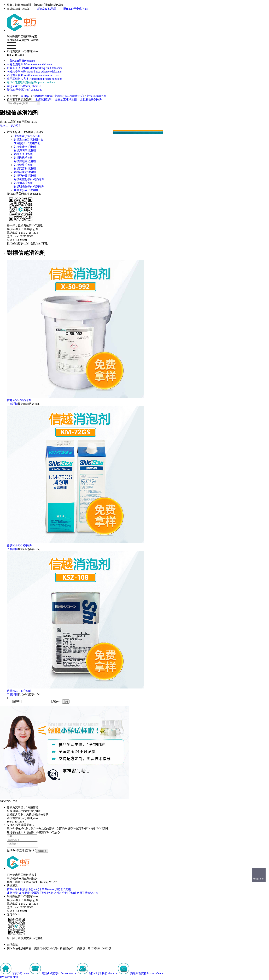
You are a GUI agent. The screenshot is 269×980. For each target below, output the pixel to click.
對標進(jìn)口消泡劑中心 (69, 96)
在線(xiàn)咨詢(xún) (19, 9)
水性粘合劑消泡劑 (91, 100)
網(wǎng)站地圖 (47, 9)
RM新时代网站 (9, 978)
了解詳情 (12, 404)
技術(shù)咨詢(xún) (18, 243)
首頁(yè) (26, 96)
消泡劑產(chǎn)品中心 (27, 136)
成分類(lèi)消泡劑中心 (27, 143)
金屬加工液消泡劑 (66, 100)
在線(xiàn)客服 (39, 243)
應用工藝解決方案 (87, 894)
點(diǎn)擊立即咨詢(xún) (22, 851)
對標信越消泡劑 (97, 96)
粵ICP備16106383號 (100, 950)
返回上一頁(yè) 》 (11, 125)
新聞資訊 (23, 890)
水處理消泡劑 (43, 100)
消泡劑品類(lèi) (43, 96)
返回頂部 (259, 879)
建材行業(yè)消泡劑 (19, 894)
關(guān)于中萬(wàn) (76, 9)
